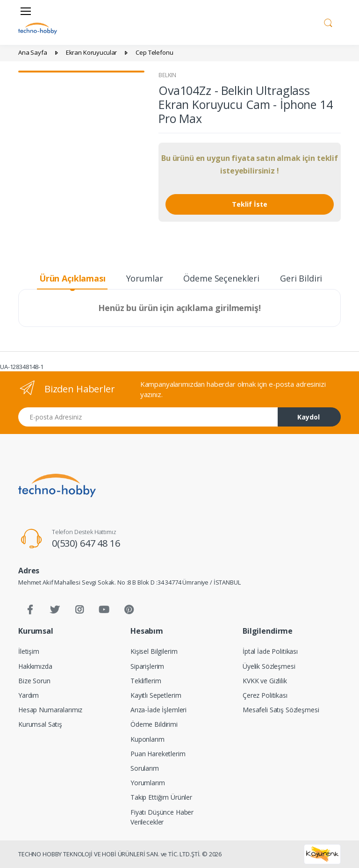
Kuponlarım (147, 739)
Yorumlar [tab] (145, 278)
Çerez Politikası (265, 695)
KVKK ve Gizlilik (265, 681)
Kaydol (309, 417)
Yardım (29, 695)
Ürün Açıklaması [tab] (72, 278)
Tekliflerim (146, 681)
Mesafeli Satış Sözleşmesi (281, 710)
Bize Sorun (34, 681)
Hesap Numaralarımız (50, 710)
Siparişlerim (147, 666)
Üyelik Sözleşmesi (269, 666)
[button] (328, 22)
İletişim (29, 651)
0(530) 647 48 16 (86, 543)
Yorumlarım (148, 783)
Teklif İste (250, 204)
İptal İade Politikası (270, 651)
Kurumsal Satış (40, 724)
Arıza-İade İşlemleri (158, 710)
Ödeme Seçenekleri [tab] (221, 278)
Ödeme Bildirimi (154, 724)
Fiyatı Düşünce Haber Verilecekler (162, 817)
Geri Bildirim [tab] (305, 278)
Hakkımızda (35, 666)
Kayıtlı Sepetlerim (156, 695)
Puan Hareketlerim (158, 754)
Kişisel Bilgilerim (154, 651)
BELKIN (167, 75)
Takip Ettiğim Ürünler (161, 797)
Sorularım (145, 768)
